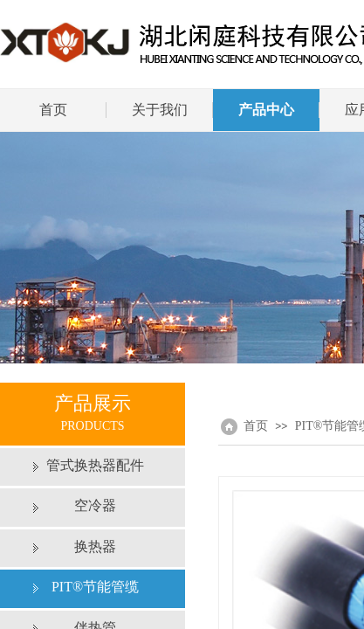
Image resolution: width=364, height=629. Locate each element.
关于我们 (160, 110)
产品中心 (266, 110)
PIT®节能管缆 (95, 587)
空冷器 (95, 505)
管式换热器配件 (95, 465)
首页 (53, 110)
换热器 (95, 546)
